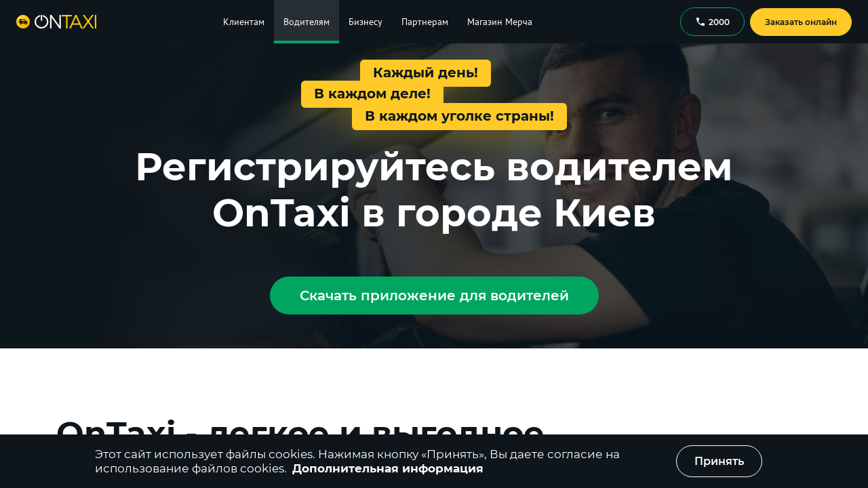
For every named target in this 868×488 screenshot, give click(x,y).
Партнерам (425, 22)
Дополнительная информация (388, 468)
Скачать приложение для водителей (434, 296)
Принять (719, 461)
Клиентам (244, 22)
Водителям (307, 22)
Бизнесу (366, 22)
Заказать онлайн (801, 22)
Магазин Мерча (500, 22)
